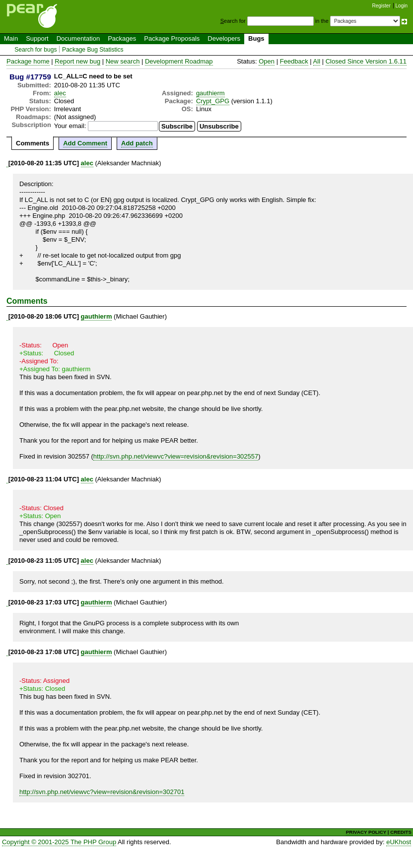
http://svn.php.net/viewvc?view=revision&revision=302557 (176, 456)
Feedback (294, 61)
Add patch (137, 143)
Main (11, 38)
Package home (28, 61)
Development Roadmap (179, 61)
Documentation (78, 38)
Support (37, 38)
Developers (224, 38)
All (317, 61)
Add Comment (85, 143)
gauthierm (210, 93)
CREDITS (401, 832)
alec (60, 93)
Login (402, 6)
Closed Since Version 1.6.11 (366, 61)
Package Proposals (172, 38)
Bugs (256, 38)
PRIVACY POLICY (366, 832)
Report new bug (77, 61)
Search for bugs (35, 50)
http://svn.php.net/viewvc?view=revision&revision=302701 (102, 792)
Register (381, 6)
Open (267, 61)
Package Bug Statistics (93, 50)
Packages (122, 38)
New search (123, 61)
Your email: (70, 126)
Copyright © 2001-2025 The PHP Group (59, 842)
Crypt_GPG (213, 101)
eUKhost (399, 842)
